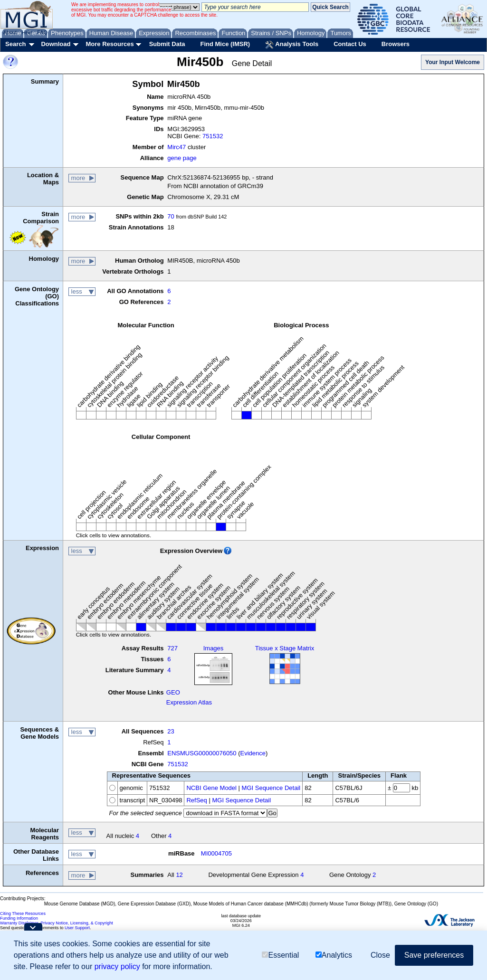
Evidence (253, 753)
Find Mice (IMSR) (225, 44)
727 (172, 648)
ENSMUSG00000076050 (202, 753)
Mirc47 (177, 147)
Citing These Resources (23, 913)
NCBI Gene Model (211, 788)
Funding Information (19, 918)
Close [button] (380, 955)
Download (56, 44)
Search (15, 44)
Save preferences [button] (434, 955)
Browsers (396, 44)
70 (171, 216)
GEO (173, 692)
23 (171, 731)
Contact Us (350, 44)
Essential (280, 955)
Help (27, 32)
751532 (213, 136)
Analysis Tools (292, 45)
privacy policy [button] (117, 966)
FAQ (42, 32)
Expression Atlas (189, 702)
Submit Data (167, 44)
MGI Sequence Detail (271, 788)
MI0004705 (216, 853)
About (10, 32)
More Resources (110, 44)
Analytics (334, 955)
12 (179, 875)
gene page (182, 158)
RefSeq (196, 800)
